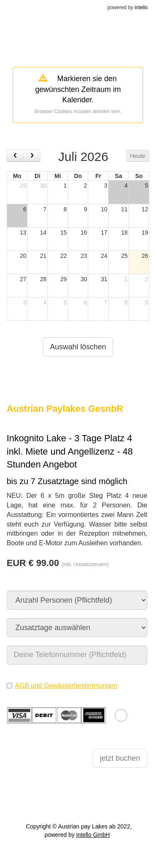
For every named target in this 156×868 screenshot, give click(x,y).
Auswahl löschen (78, 347)
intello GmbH (93, 835)
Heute (137, 156)
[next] (32, 156)
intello (141, 7)
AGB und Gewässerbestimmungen (66, 686)
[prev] (15, 156)
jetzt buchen (120, 758)
